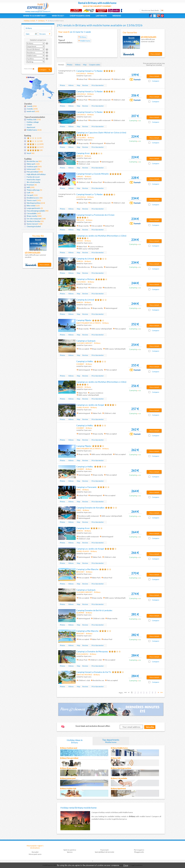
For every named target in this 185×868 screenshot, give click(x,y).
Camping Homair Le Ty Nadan (89, 71)
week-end (31, 111)
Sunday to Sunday (33, 221)
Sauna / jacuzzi (32, 224)
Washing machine (34, 203)
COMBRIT (80, 364)
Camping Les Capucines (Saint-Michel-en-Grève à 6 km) (101, 132)
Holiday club (31, 119)
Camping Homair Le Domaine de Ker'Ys (94, 672)
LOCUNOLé (81, 73)
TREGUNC (80, 220)
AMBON (80, 156)
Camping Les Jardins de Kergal (90, 405)
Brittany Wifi (116, 758)
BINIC (79, 490)
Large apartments (34, 208)
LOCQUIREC (81, 138)
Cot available (32, 213)
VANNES (80, 241)
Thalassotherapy (33, 190)
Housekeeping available (36, 211)
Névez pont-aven (35, 854)
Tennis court (32, 200)
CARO (79, 510)
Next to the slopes (34, 180)
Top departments (111, 741)
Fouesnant (104, 850)
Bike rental (31, 206)
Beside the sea (32, 161)
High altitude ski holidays (36, 174)
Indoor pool (31, 169)
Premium (30, 185)
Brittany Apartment (118, 788)
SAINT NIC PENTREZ (84, 675)
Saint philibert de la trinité (104, 852)
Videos (78, 65)
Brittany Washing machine (121, 768)
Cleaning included (34, 226)
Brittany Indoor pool (68, 778)
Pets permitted (33, 172)
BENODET (80, 572)
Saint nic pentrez (70, 850)
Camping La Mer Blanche (87, 569)
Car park (30, 195)
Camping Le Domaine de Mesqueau (92, 651)
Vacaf (29, 153)
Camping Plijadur (84, 320)
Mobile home (32, 130)
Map (85, 65)
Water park (31, 164)
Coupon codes (95, 65)
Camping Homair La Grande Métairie (92, 174)
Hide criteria (28, 69)
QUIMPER (80, 613)
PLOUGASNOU (82, 654)
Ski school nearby (33, 182)
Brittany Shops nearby (69, 768)
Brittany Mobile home (119, 748)
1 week (29, 106)
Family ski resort (33, 177)
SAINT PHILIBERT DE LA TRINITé (89, 323)
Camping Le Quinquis (86, 341)
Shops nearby (32, 216)
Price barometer (98, 85)
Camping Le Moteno (85, 279)
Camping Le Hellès (85, 361)
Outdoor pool (32, 166)
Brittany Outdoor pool (69, 748)
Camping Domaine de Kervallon (90, 508)
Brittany (41, 21)
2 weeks (30, 109)
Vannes (70, 852)
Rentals (61, 65)
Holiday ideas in (75, 741)
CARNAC (80, 176)
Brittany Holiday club (68, 788)
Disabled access (33, 198)
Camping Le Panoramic (87, 487)
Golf (28, 193)
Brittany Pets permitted (69, 758)
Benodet (35, 852)
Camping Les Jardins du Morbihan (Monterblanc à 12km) (101, 236)
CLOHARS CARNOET (84, 343)
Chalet (29, 125)
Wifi (28, 187)
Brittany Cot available (119, 778)
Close (126, 865)
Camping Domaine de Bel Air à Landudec (94, 610)
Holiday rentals (30, 21)
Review (85, 85)
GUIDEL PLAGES (83, 407)
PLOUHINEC (81, 282)
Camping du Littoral (85, 259)
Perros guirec (139, 850)
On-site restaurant (34, 219)
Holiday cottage (33, 122)
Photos (70, 65)
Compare (43, 70)
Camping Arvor (83, 153)
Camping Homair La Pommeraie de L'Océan (96, 215)
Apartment (31, 127)
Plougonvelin (139, 852)
